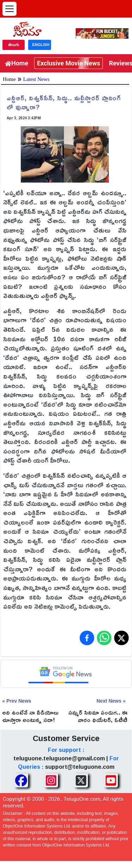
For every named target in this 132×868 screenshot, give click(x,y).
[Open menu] (10, 9)
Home (17, 63)
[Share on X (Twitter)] (121, 638)
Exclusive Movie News (68, 63)
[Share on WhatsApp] (104, 638)
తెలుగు (14, 45)
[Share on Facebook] (87, 638)
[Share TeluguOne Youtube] (111, 780)
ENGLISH (41, 45)
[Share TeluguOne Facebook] (21, 780)
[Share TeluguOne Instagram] (51, 780)
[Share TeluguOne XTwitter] (81, 780)
